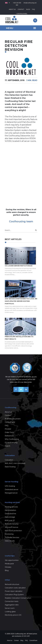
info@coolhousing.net (30, 3)
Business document (13, 419)
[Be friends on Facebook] (16, 391)
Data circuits (10, 541)
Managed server (11, 493)
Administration (10, 510)
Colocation (9, 460)
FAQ (33, 9)
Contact (21, 9)
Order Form (9, 432)
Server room (10, 608)
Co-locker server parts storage (19, 266)
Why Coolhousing (12, 439)
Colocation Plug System (14, 595)
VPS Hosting (10, 486)
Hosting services (11, 507)
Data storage (10, 517)
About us (12, 9)
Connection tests (12, 601)
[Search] (36, 230)
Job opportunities (12, 560)
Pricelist (8, 429)
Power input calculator (14, 591)
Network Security (12, 524)
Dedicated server (12, 489)
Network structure (12, 584)
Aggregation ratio (12, 605)
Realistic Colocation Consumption (18, 598)
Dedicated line (10, 514)
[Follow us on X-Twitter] (21, 391)
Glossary (8, 567)
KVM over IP (10, 520)
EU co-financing (11, 443)
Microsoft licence (11, 527)
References (9, 436)
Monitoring (9, 534)
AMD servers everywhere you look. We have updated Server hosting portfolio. (21, 301)
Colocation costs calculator (15, 588)
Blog (28, 9)
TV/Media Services (12, 537)
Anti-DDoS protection (13, 531)
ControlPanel (22, 14)
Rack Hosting (10, 467)
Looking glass (10, 612)
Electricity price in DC (13, 615)
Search (8, 446)
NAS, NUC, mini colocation (15, 463)
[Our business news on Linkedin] (26, 391)
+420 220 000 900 (17, 4)
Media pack (9, 564)
